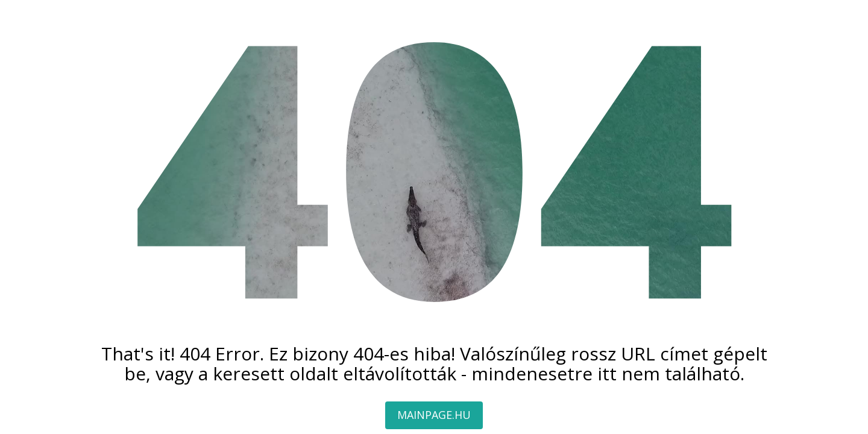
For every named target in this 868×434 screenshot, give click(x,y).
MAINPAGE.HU (434, 415)
